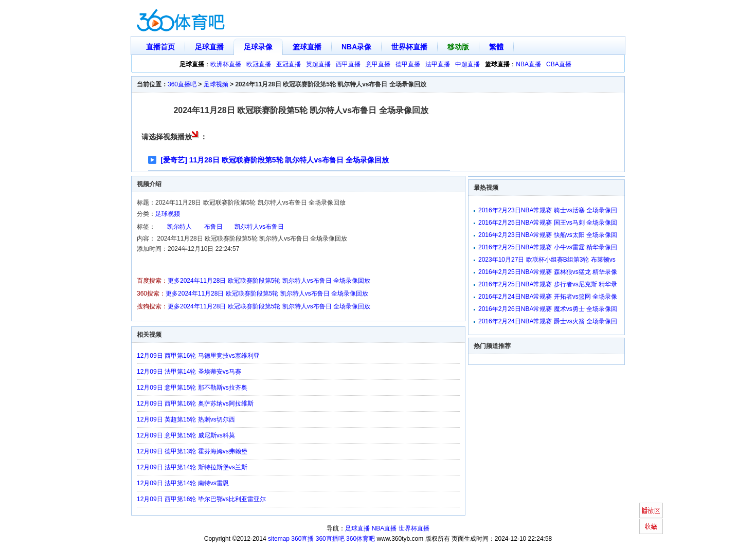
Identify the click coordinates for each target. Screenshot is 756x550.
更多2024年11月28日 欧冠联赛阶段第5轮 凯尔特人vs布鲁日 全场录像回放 (269, 281)
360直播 (302, 539)
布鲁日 (213, 227)
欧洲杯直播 (226, 64)
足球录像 (258, 47)
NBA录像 (356, 47)
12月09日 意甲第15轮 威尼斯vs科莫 (186, 435)
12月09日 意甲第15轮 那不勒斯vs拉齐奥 (192, 388)
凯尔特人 (179, 227)
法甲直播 (438, 64)
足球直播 (209, 47)
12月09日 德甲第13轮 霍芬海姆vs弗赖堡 (192, 451)
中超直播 (467, 64)
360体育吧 (361, 539)
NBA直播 (528, 64)
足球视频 (216, 84)
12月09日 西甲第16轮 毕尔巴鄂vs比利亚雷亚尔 (201, 499)
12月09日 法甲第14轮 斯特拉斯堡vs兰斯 (192, 467)
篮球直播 (307, 47)
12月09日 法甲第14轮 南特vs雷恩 (183, 483)
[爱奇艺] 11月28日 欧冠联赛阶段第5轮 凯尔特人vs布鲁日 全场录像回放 (275, 160)
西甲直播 (348, 64)
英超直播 (318, 64)
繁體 (496, 47)
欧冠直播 (259, 64)
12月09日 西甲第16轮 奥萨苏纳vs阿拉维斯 (195, 404)
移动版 (458, 47)
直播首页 (160, 47)
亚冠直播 (289, 64)
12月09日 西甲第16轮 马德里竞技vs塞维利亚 (198, 356)
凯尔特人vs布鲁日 (259, 227)
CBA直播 (559, 64)
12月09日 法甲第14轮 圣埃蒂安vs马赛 (189, 372)
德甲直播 (408, 64)
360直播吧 (182, 84)
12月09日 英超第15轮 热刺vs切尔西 (186, 419)
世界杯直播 (409, 47)
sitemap (279, 539)
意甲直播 (378, 64)
